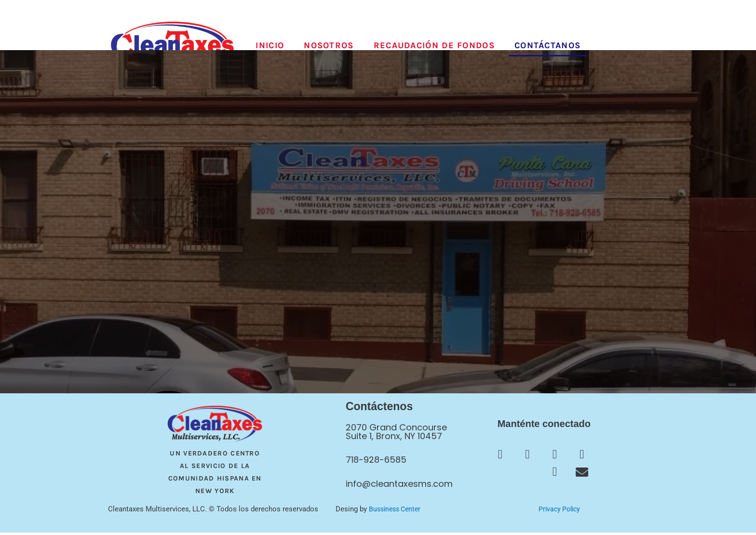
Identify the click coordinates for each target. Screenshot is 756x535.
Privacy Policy (559, 511)
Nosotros (329, 45)
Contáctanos (547, 45)
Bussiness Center (397, 511)
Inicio (270, 45)
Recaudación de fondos (434, 45)
